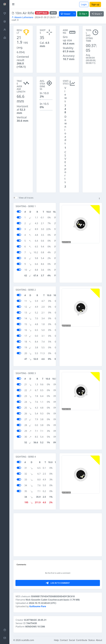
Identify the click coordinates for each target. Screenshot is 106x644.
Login (84, 4)
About (99, 640)
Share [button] (96, 14)
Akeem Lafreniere (22, 17)
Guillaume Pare (38, 606)
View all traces (26, 198)
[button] (99, 199)
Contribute (82, 640)
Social (72, 640)
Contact (64, 640)
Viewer (66, 14)
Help (56, 640)
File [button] (82, 14)
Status (92, 640)
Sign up (95, 4)
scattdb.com (28, 640)
